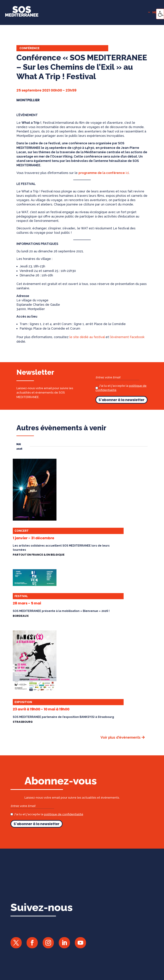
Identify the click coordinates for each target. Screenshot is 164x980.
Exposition (23, 702)
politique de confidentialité (64, 814)
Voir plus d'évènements (121, 737)
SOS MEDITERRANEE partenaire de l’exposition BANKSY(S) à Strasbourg (63, 717)
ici (104, 173)
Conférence (29, 48)
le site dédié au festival (87, 337)
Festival (21, 596)
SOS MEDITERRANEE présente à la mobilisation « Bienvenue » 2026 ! (61, 611)
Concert (22, 531)
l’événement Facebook (127, 337)
